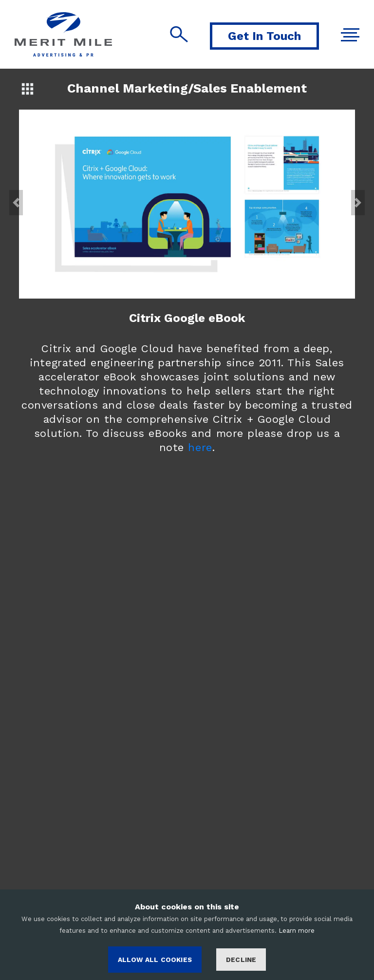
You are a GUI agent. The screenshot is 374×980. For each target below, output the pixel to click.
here (200, 447)
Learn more (297, 931)
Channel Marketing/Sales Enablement (187, 88)
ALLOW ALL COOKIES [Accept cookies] (155, 960)
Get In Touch (264, 36)
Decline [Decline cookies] (241, 960)
